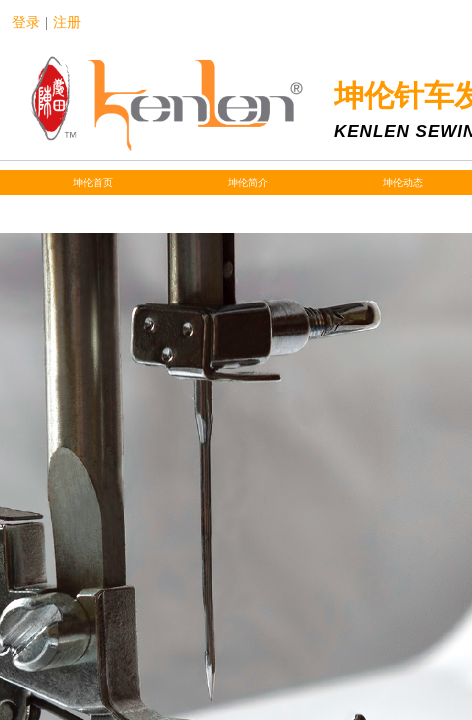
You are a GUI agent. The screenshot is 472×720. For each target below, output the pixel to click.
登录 (26, 22)
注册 (67, 22)
